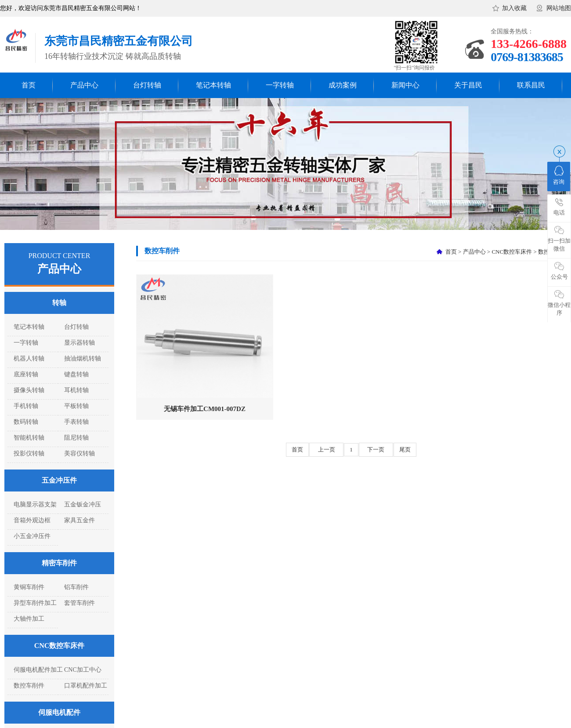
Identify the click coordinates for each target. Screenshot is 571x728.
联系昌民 (531, 85)
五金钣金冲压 (83, 504)
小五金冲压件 (32, 536)
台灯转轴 (147, 85)
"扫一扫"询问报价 (415, 68)
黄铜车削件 (29, 587)
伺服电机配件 (59, 712)
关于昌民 (468, 85)
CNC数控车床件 (60, 646)
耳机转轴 (76, 390)
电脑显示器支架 (35, 504)
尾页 (405, 450)
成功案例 (343, 85)
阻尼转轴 (76, 438)
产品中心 (84, 85)
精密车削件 (59, 563)
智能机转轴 (29, 438)
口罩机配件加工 (86, 686)
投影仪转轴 (29, 453)
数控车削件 (29, 686)
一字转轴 (280, 85)
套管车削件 (80, 603)
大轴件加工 (29, 619)
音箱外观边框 (32, 520)
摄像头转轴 (29, 390)
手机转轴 (26, 406)
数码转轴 (26, 422)
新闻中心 (405, 85)
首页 (29, 85)
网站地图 (559, 8)
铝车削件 (76, 587)
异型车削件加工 (35, 603)
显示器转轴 (80, 343)
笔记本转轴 (213, 85)
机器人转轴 (29, 359)
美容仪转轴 (80, 453)
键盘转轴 (76, 374)
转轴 (59, 303)
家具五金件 (80, 520)
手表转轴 (76, 422)
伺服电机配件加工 (38, 670)
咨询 (559, 175)
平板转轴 (76, 406)
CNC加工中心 (83, 670)
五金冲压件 (59, 480)
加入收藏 (514, 8)
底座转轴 (26, 374)
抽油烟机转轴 (83, 359)
